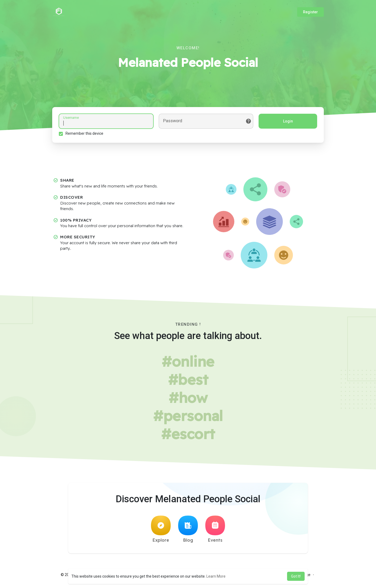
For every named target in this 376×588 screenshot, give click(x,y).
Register (310, 12)
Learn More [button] (216, 576)
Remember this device (84, 133)
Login (288, 121)
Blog (188, 529)
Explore (161, 529)
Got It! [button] (296, 576)
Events (215, 529)
